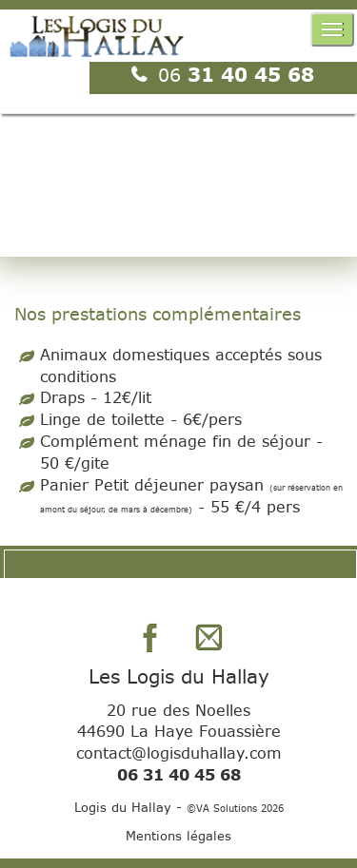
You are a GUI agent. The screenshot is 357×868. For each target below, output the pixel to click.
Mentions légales (178, 836)
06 (173, 74)
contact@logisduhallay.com (179, 752)
